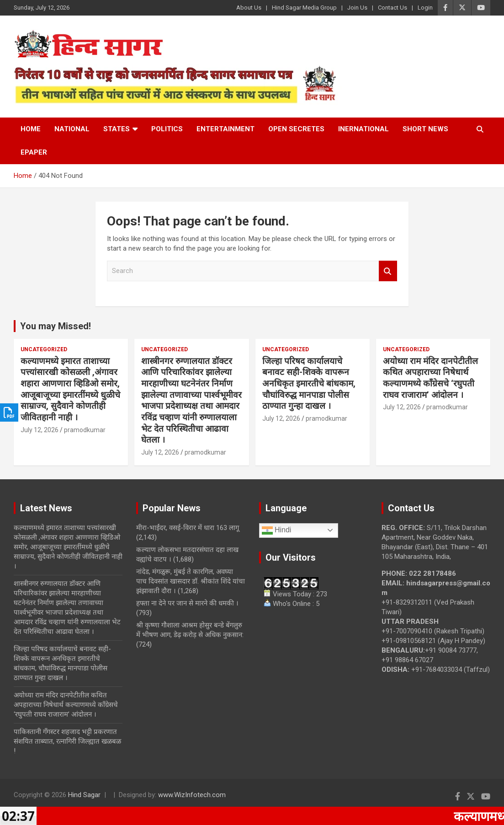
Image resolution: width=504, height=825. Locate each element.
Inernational (363, 129)
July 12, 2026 (40, 430)
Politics (167, 129)
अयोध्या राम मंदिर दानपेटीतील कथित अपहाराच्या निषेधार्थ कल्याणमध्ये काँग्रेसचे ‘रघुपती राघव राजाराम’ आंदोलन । (430, 378)
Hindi (277, 530)
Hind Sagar (84, 795)
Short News (425, 129)
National (72, 129)
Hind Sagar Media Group (304, 8)
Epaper (34, 152)
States (117, 129)
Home (31, 129)
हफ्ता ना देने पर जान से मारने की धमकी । (187, 603)
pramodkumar (85, 430)
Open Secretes (296, 129)
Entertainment (225, 129)
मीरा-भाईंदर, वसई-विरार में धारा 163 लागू (188, 528)
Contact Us (393, 8)
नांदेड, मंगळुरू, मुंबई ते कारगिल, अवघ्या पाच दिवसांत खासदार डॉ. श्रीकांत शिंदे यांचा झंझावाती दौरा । (191, 581)
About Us (249, 8)
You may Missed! (56, 326)
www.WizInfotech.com (192, 795)
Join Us (357, 8)
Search (388, 271)
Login (425, 8)
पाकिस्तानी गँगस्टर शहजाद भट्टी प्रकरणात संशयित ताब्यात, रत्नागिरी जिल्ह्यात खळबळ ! (67, 741)
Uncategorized (44, 349)
